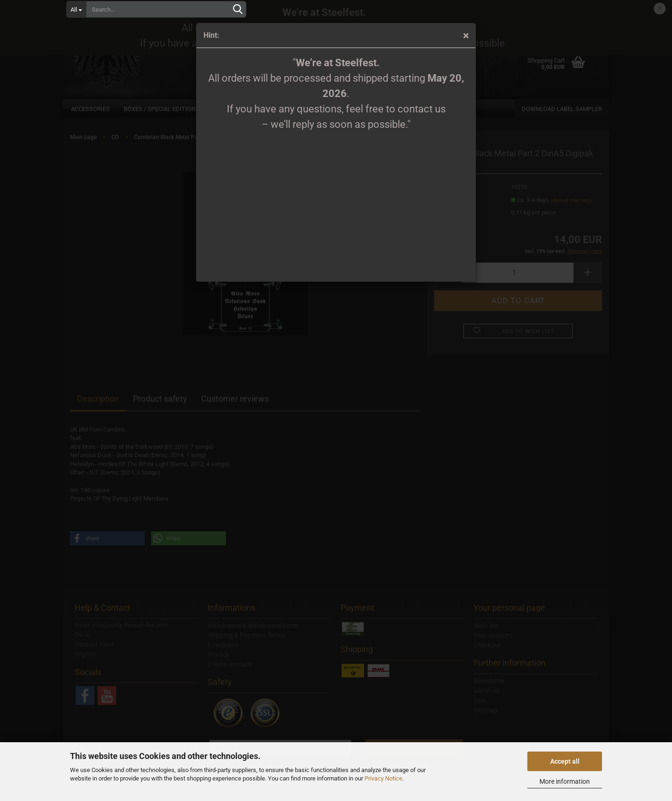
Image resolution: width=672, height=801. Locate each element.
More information (565, 781)
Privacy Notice (383, 778)
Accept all (565, 761)
